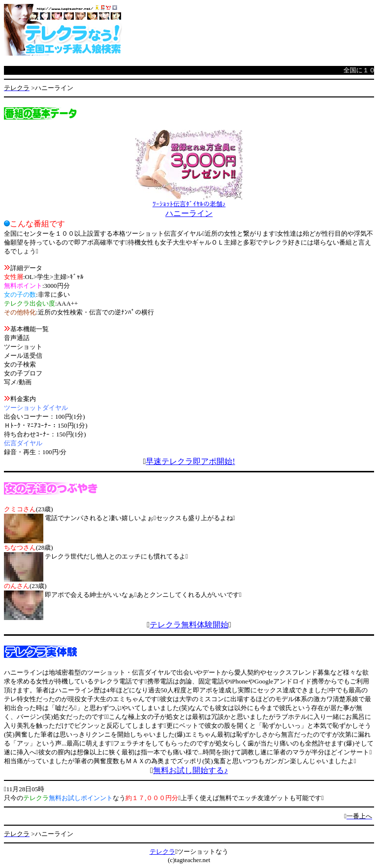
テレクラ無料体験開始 (189, 625)
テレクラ (162, 852)
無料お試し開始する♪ (190, 770)
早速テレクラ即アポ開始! (190, 461)
